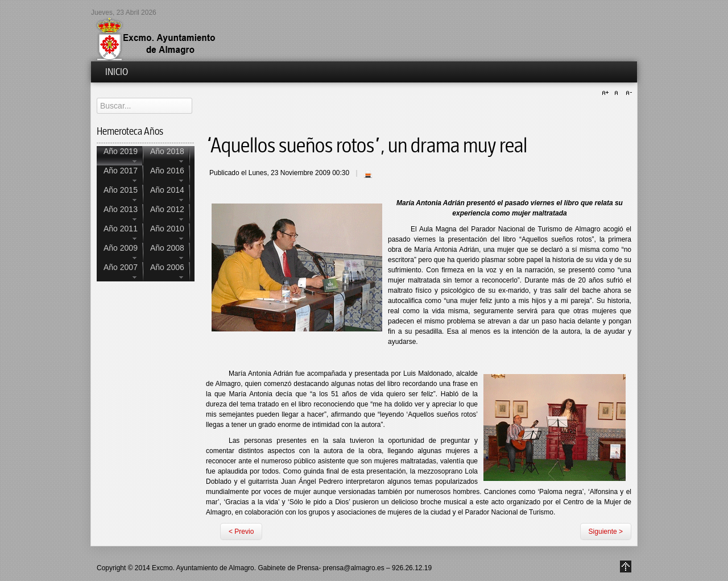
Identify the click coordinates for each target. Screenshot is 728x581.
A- (627, 93)
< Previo (241, 532)
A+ (607, 93)
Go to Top (626, 567)
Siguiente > (606, 532)
